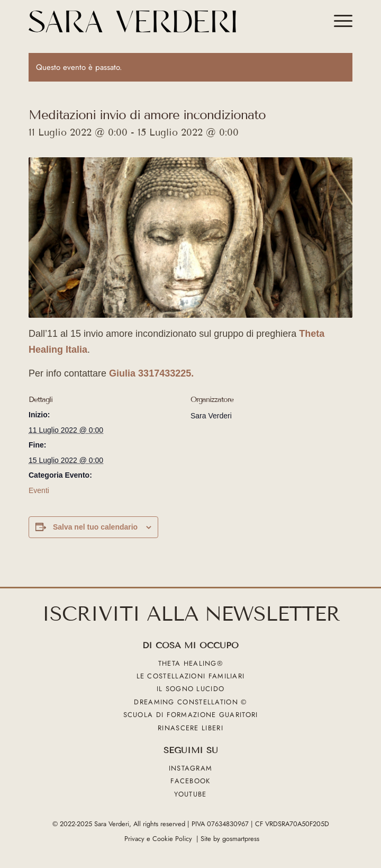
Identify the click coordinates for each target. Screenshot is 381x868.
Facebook (190, 781)
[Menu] (338, 21)
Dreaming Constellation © (190, 702)
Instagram (191, 768)
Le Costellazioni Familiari (191, 676)
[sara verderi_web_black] (158, 21)
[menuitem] (338, 21)
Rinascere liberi (190, 728)
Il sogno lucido (191, 689)
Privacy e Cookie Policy (158, 839)
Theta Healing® (190, 663)
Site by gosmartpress (230, 839)
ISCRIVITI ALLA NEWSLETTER (191, 614)
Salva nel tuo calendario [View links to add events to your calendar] (95, 527)
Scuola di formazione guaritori (191, 715)
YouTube (190, 794)
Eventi (39, 490)
